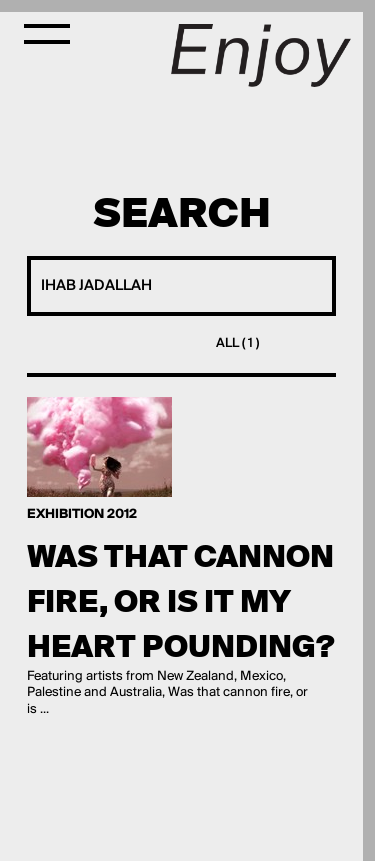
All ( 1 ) (237, 343)
